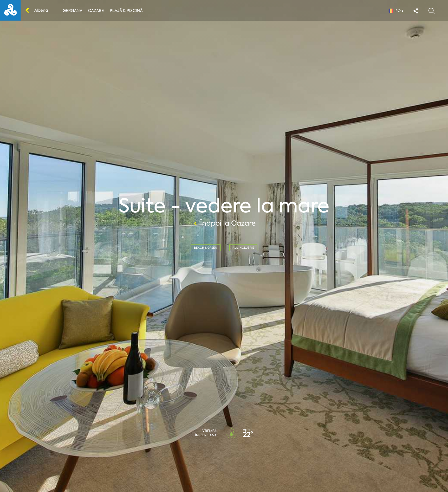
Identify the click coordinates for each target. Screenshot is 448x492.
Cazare (96, 11)
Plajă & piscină (126, 11)
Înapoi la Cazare (224, 223)
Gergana (72, 11)
